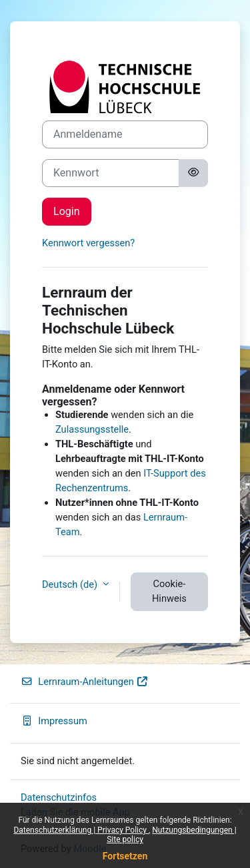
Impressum (54, 721)
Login (67, 211)
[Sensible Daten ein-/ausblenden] (193, 173)
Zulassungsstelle (92, 429)
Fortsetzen (125, 856)
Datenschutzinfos (59, 797)
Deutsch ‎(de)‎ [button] (71, 584)
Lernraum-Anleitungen (85, 682)
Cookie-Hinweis (169, 591)
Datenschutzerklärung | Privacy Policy (81, 830)
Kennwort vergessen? (88, 243)
